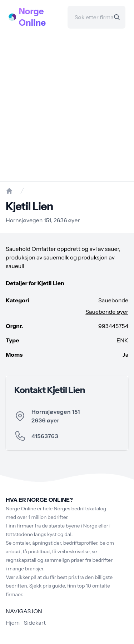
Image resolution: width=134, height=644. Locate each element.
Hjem (13, 623)
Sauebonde (113, 300)
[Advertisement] (67, 105)
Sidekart (35, 623)
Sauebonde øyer (107, 312)
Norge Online (33, 17)
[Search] (117, 17)
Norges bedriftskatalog (80, 509)
